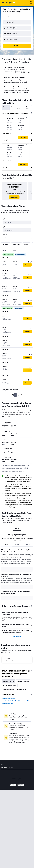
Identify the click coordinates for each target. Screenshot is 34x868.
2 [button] (19, 395)
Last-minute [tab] (19, 108)
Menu (31, 3)
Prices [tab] (6, 544)
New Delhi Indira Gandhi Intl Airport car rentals (16, 701)
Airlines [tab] (17, 544)
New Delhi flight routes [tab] (10, 685)
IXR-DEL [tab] (17, 529)
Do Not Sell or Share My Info (17, 776)
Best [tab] (13, 107)
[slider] (32, 239)
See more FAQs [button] (17, 636)
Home (3, 758)
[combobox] (8, 17)
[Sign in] (28, 3)
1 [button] (15, 395)
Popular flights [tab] (22, 689)
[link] (14, 197)
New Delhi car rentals (8, 698)
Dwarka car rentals (7, 703)
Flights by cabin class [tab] (23, 681)
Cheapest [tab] (6, 107)
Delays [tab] (28, 544)
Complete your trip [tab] (8, 681)
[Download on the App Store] (21, 785)
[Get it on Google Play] (13, 785)
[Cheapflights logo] (7, 3)
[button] (17, 22)
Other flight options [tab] (9, 689)
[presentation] (21, 12)
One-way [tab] (27, 108)
